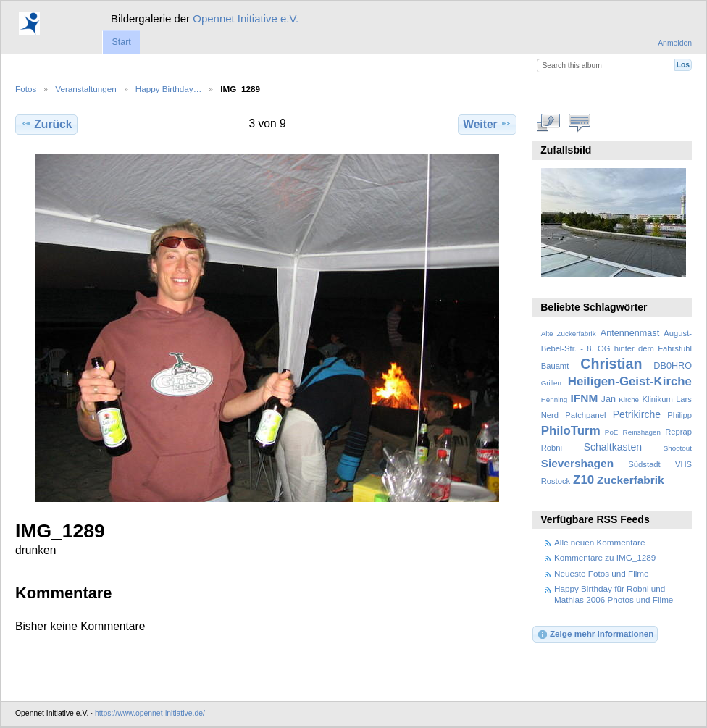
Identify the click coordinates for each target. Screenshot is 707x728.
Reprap (678, 432)
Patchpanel (585, 415)
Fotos (26, 89)
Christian (611, 364)
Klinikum (657, 399)
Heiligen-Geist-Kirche (630, 381)
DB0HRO (673, 366)
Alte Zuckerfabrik (569, 334)
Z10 (583, 480)
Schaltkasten (613, 447)
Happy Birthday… (169, 89)
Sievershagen (577, 463)
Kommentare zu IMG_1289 (605, 557)
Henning (555, 399)
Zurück (46, 124)
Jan (608, 399)
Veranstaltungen (85, 89)
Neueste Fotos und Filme (602, 573)
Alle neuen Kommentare (599, 542)
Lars (684, 399)
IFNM (585, 398)
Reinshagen (642, 432)
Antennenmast (630, 333)
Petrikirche (637, 414)
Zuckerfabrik (631, 480)
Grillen (551, 383)
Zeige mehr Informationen (595, 635)
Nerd (550, 415)
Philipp (679, 415)
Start (121, 42)
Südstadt (644, 464)
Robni (552, 448)
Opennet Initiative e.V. (246, 18)
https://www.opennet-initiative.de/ (150, 713)
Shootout (678, 448)
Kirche (629, 399)
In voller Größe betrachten (549, 122)
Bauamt (555, 366)
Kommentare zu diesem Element (580, 122)
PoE (612, 432)
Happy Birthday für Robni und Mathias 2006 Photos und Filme (614, 594)
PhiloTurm (571, 431)
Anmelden (675, 43)
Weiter (487, 124)
